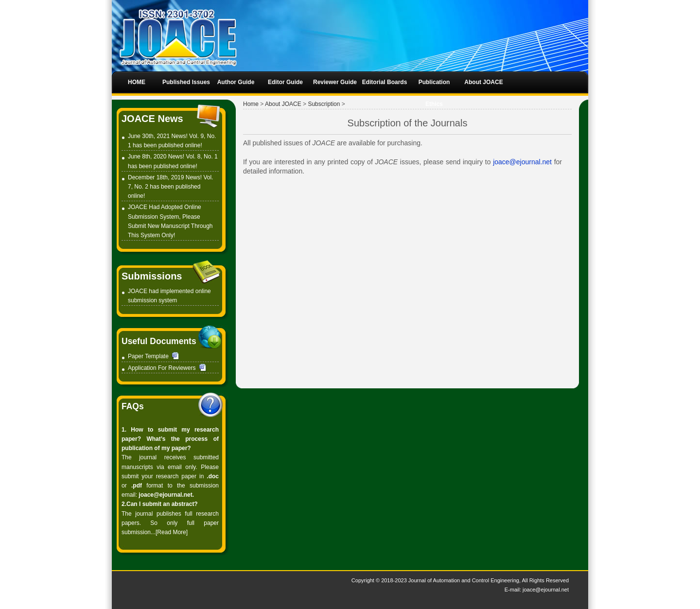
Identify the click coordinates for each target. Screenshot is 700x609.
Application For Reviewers (162, 368)
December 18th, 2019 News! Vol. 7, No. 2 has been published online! (170, 187)
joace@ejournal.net (524, 162)
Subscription (324, 104)
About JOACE (283, 104)
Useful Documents (159, 341)
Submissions (152, 276)
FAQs (133, 406)
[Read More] (172, 532)
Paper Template (154, 356)
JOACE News (152, 119)
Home (251, 104)
